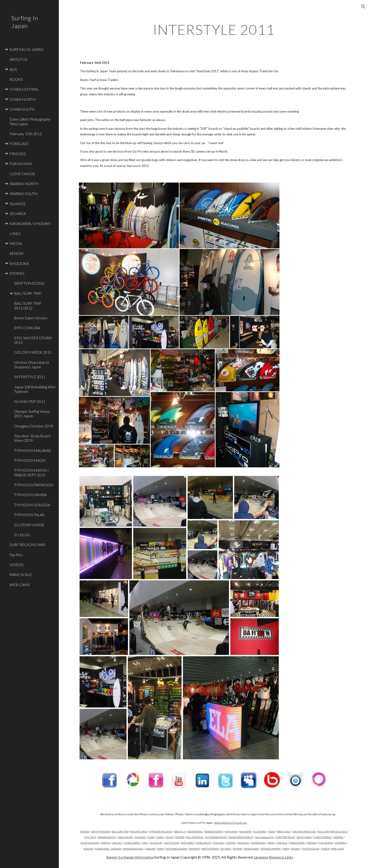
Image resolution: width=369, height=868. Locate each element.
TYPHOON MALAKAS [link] (33, 450)
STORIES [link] (17, 273)
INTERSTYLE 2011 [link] (30, 377)
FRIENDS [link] (18, 154)
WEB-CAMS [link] (20, 585)
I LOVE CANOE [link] (22, 174)
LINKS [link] (15, 233)
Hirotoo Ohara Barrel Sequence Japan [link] (31, 365)
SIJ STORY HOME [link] (29, 525)
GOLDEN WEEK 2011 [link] (33, 352)
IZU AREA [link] (18, 213)
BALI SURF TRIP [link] (28, 293)
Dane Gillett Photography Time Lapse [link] (30, 121)
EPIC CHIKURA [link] (27, 328)
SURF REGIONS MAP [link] (27, 545)
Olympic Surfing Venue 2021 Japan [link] (32, 414)
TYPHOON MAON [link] (30, 460)
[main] (214, 29)
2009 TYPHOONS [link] (29, 283)
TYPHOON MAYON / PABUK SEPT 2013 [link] (32, 472)
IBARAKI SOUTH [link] (24, 193)
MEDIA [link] (16, 243)
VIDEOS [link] (16, 565)
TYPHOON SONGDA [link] (32, 505)
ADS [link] (13, 69)
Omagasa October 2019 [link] (34, 426)
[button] (363, 7)
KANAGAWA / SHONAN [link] (30, 223)
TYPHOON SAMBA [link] (30, 495)
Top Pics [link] (16, 555)
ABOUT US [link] (18, 59)
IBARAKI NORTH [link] (24, 184)
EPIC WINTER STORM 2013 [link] (33, 340)
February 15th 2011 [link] (26, 134)
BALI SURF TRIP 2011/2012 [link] (28, 305)
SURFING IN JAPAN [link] (26, 49)
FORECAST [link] (19, 144)
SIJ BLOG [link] (22, 535)
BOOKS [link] (16, 79)
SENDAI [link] (16, 253)
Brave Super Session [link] (31, 318)
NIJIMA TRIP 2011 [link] (30, 401)
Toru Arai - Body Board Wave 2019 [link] (32, 438)
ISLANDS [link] (17, 204)
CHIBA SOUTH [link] (22, 109)
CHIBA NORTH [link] (22, 99)
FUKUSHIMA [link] (21, 164)
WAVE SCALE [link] (21, 574)
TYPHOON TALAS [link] (29, 515)
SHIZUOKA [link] (19, 263)
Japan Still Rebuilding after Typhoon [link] (35, 389)
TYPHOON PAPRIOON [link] (34, 485)
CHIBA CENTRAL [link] (24, 89)
